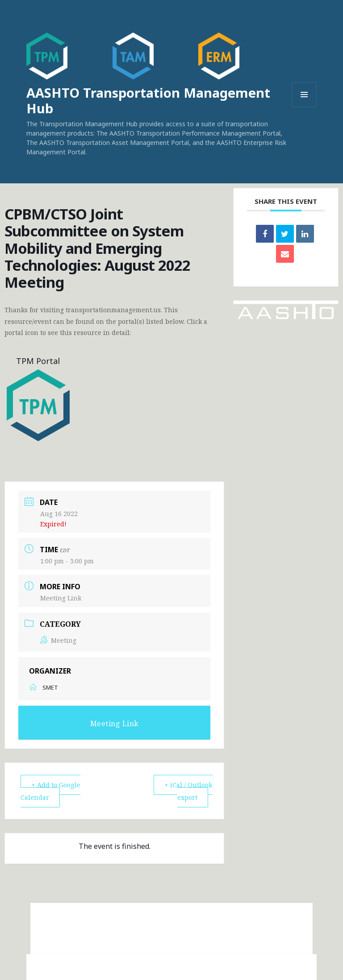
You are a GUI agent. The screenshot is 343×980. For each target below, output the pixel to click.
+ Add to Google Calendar (53, 791)
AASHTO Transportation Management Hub (148, 100)
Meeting (58, 640)
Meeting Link (61, 598)
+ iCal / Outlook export (188, 791)
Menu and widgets (304, 107)
